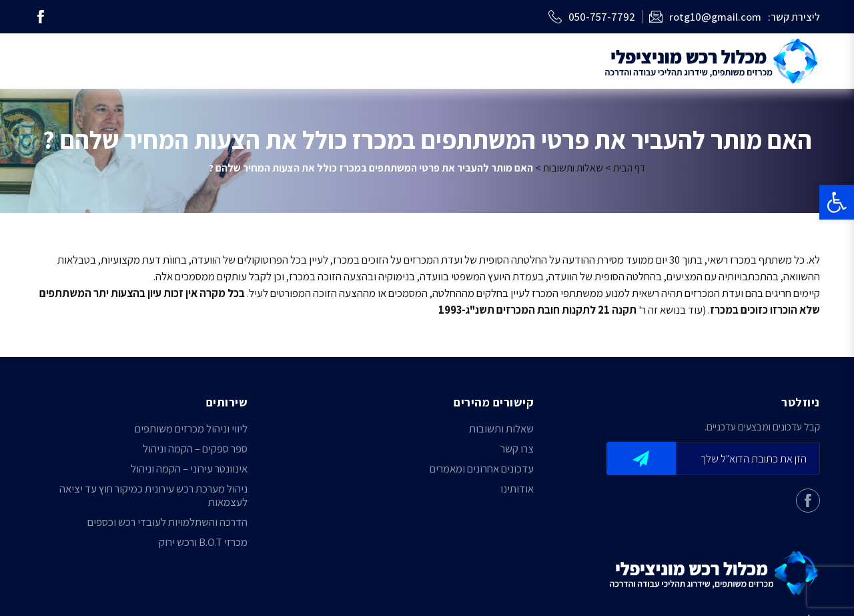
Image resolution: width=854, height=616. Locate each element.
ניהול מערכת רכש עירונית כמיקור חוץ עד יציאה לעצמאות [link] (153, 495)
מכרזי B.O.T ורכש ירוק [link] (203, 542)
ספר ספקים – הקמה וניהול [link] (195, 448)
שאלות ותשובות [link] (573, 168)
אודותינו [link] (517, 489)
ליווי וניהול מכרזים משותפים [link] (191, 428)
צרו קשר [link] (517, 448)
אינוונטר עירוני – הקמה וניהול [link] (189, 469)
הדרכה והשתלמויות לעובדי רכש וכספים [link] (167, 522)
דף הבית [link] (629, 168)
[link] (837, 202)
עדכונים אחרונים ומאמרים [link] (482, 469)
